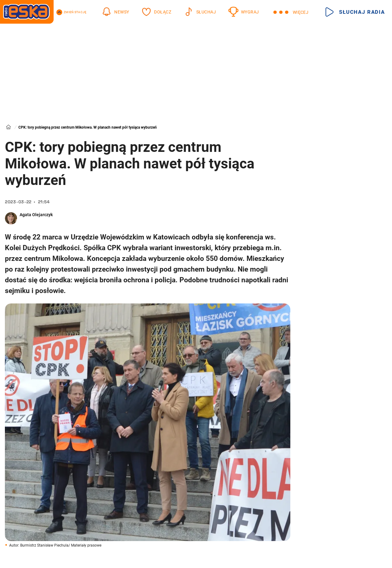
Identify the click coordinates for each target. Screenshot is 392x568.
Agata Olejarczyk (36, 215)
